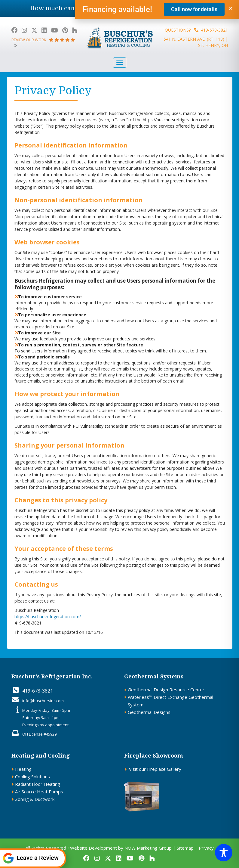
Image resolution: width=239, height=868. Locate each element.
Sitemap (185, 848)
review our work (43, 42)
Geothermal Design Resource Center (166, 690)
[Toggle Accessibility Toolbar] (224, 853)
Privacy (206, 848)
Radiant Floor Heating (38, 784)
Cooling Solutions (32, 777)
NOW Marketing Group (148, 848)
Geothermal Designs (149, 712)
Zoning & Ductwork (35, 799)
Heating (23, 769)
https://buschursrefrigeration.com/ (48, 617)
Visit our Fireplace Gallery (155, 769)
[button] (231, 9)
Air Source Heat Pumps (39, 792)
